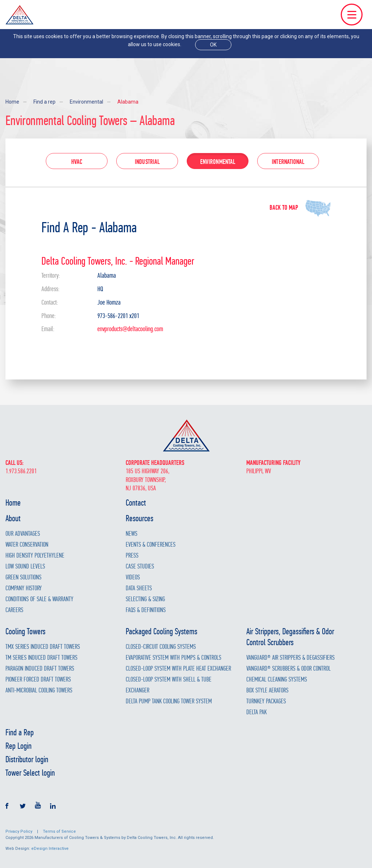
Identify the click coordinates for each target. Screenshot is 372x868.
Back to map (284, 208)
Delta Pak (256, 712)
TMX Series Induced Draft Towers (43, 647)
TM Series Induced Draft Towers (41, 658)
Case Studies (140, 566)
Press (132, 556)
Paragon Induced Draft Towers (40, 669)
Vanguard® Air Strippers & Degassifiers (290, 658)
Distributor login (27, 759)
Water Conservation (27, 545)
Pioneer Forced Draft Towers (38, 680)
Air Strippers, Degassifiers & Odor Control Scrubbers (290, 637)
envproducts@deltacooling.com (130, 329)
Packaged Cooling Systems (161, 631)
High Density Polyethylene (35, 556)
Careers (14, 610)
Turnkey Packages (266, 701)
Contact (136, 503)
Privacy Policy (19, 831)
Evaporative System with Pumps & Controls (173, 658)
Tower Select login (30, 773)
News (132, 534)
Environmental (86, 102)
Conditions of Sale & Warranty (39, 599)
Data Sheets (139, 588)
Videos (133, 577)
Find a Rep (20, 732)
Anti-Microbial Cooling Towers (39, 690)
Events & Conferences (151, 545)
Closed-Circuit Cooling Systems (161, 647)
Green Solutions (23, 577)
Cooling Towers (25, 631)
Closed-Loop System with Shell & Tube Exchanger (169, 685)
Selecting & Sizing (145, 599)
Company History (24, 588)
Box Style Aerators (267, 690)
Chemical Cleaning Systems (277, 680)
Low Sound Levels (25, 566)
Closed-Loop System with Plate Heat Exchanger (178, 669)
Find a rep (45, 102)
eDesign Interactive (50, 849)
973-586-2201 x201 (118, 316)
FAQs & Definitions (146, 610)
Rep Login (19, 746)
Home (12, 102)
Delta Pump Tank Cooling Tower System (169, 701)
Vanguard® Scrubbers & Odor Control (288, 669)
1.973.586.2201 (21, 471)
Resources (139, 518)
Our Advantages (23, 534)
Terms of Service (59, 831)
